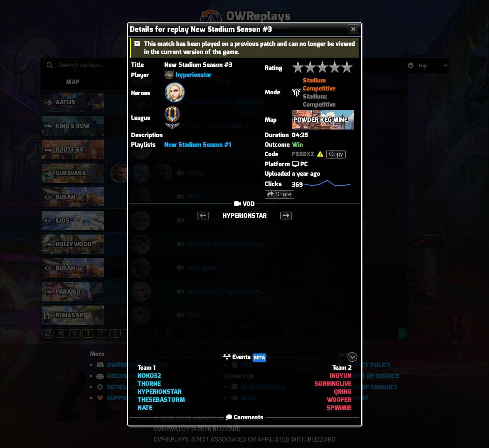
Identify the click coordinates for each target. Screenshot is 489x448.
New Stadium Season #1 (198, 145)
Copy (336, 154)
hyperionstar (194, 75)
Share (279, 194)
